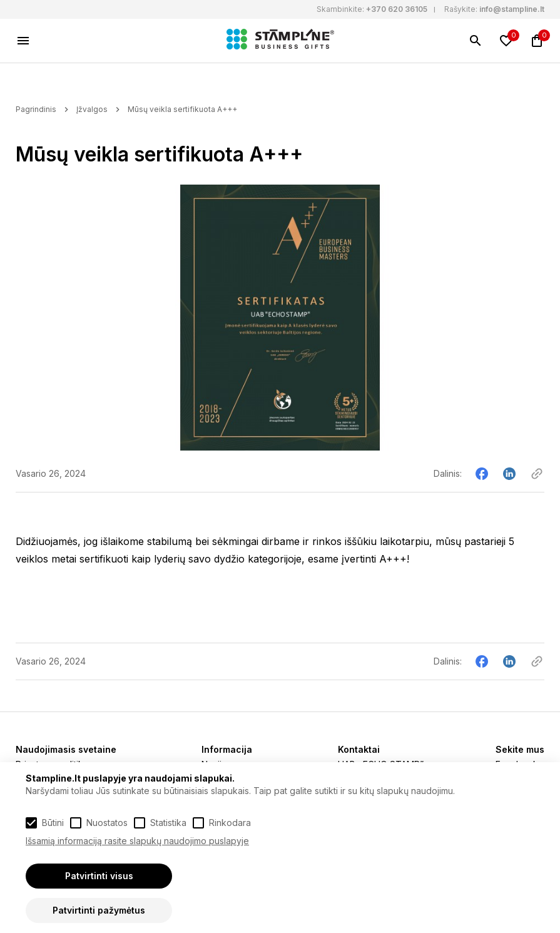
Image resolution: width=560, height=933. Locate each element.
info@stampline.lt (512, 9)
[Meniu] (23, 41)
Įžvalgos (92, 109)
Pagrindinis (36, 109)
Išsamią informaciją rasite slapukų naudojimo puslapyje (137, 841)
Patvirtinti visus (99, 876)
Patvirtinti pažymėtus (99, 910)
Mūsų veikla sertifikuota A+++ (182, 109)
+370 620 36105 (397, 9)
